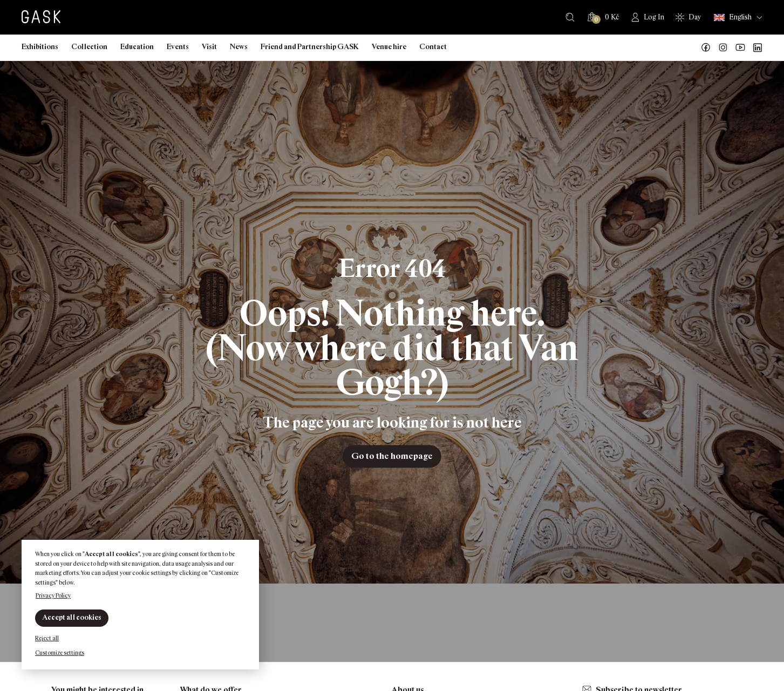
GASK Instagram (723, 48)
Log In (654, 17)
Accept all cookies (72, 617)
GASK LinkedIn (758, 48)
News (239, 47)
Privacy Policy (53, 595)
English (733, 18)
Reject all (47, 638)
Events (178, 47)
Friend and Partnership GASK (310, 47)
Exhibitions (40, 47)
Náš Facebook (706, 48)
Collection (89, 47)
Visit (209, 47)
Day (695, 17)
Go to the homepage (392, 456)
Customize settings (60, 653)
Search (570, 17)
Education (137, 47)
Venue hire (389, 47)
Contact (433, 47)
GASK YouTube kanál (740, 48)
